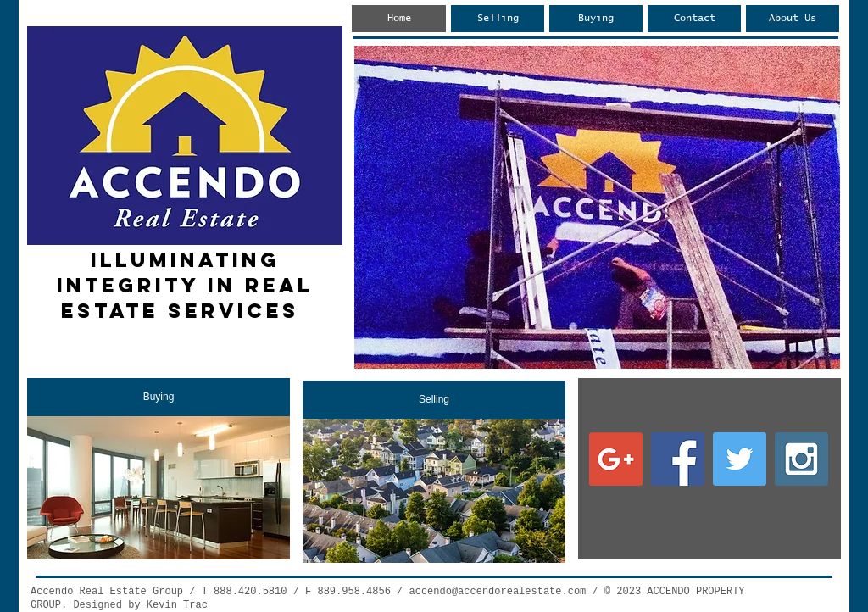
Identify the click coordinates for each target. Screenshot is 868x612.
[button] (597, 207)
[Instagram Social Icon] (801, 459)
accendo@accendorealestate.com (497, 592)
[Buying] (159, 397)
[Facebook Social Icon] (678, 459)
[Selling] (434, 400)
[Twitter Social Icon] (740, 459)
